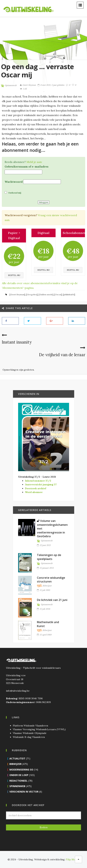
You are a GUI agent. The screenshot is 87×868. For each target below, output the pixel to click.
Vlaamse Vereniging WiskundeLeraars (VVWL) (39, 729)
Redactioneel (18, 781)
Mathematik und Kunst (48, 624)
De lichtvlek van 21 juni (52, 600)
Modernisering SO (21, 770)
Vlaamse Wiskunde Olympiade (30, 733)
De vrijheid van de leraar (62, 355)
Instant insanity (17, 342)
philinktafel (69, 294)
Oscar (58, 294)
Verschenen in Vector (24, 792)
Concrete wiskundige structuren (51, 580)
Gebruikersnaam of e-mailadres (26, 166)
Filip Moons (73, 859)
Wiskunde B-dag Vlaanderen (29, 737)
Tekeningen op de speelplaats (49, 557)
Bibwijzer (44, 586)
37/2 (44, 461)
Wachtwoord (14, 182)
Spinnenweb (9, 86)
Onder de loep (19, 775)
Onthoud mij (13, 193)
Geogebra (32, 294)
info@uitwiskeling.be (18, 691)
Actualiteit (17, 758)
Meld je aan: (34, 162)
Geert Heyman (17, 294)
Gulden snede (46, 294)
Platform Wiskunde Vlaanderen (30, 726)
